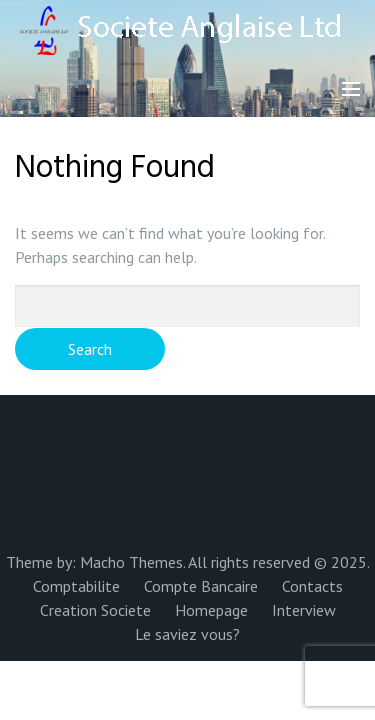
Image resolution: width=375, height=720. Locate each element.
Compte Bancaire (201, 586)
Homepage (211, 610)
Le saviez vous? (187, 634)
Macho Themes (131, 562)
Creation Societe (95, 610)
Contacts (312, 586)
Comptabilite (76, 586)
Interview (304, 610)
